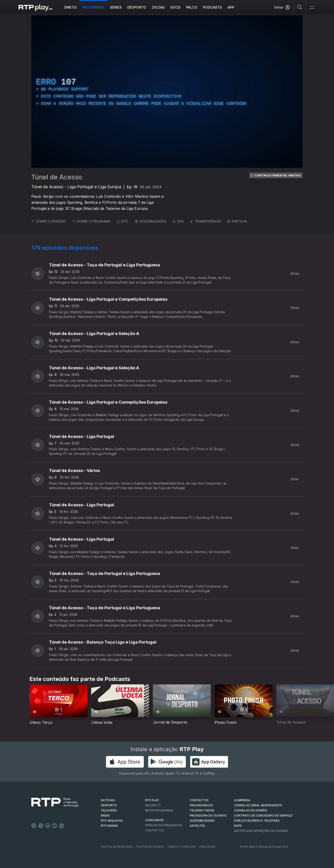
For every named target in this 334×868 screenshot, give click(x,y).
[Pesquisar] (300, 7)
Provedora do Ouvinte (208, 815)
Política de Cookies (150, 847)
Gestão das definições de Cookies (261, 831)
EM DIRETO (153, 805)
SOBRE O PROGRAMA (91, 221)
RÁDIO (105, 815)
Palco (192, 7)
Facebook (34, 826)
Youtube (55, 826)
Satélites (197, 826)
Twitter (41, 826)
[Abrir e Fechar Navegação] (312, 8)
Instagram (48, 826)
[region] (167, 92)
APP (231, 7)
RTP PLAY (152, 800)
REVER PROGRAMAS (159, 810)
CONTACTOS (199, 800)
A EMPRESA (242, 800)
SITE (122, 221)
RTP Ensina (109, 826)
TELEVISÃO (109, 810)
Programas (93, 7)
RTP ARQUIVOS (112, 821)
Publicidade (207, 847)
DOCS (175, 7)
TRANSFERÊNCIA (206, 221)
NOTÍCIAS (108, 800)
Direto (71, 7)
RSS (178, 221)
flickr (62, 826)
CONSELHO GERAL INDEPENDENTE (258, 805)
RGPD (238, 826)
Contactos (155, 830)
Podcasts (212, 7)
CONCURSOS (154, 820)
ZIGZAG (158, 7)
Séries (116, 7)
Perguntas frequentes (164, 825)
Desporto (137, 7)
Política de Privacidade (117, 847)
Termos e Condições (181, 847)
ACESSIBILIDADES (151, 221)
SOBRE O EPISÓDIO (49, 221)
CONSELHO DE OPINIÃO (251, 810)
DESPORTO (109, 805)
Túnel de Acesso (57, 177)
